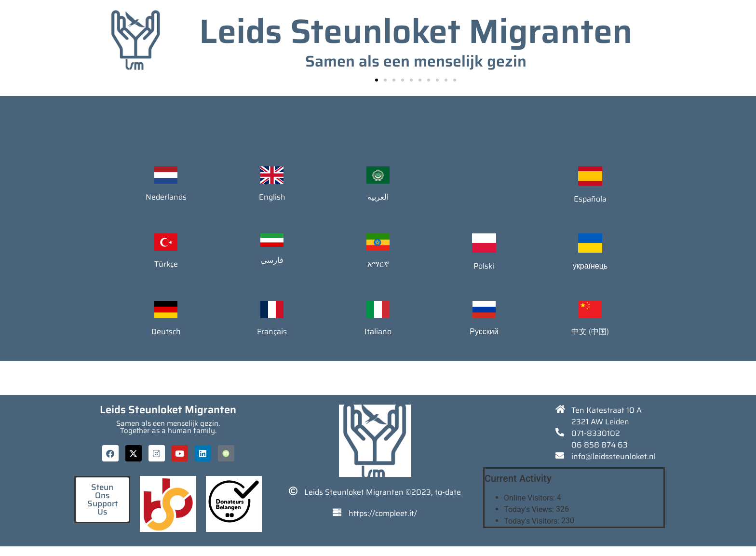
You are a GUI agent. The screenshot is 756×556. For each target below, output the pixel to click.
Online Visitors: (530, 498)
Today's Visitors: (533, 521)
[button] (377, 80)
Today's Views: (530, 510)
